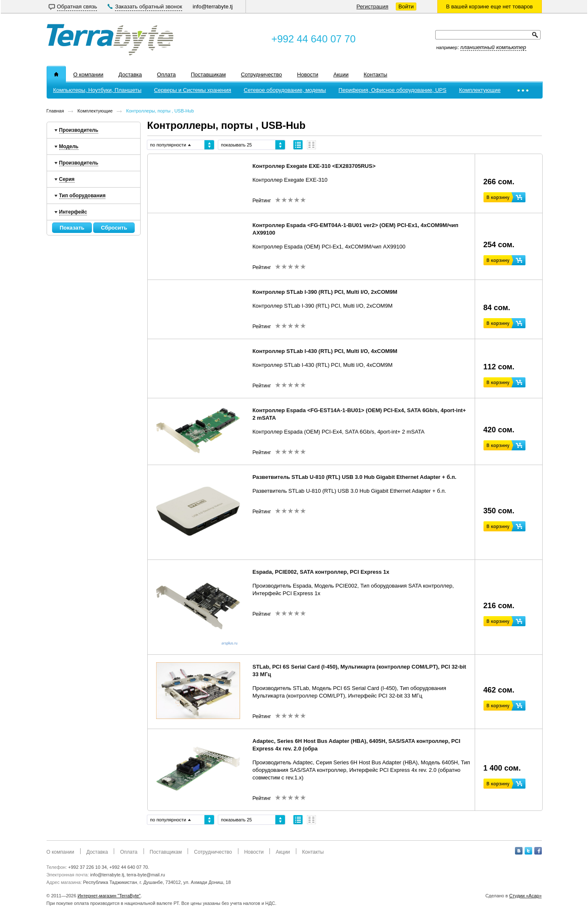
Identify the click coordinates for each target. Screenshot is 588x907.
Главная (55, 111)
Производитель (79, 130)
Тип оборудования (82, 196)
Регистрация (372, 7)
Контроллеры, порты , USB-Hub (160, 111)
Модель (69, 146)
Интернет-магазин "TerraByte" (109, 896)
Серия (67, 179)
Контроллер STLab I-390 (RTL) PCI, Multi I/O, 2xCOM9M (325, 292)
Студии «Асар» (525, 896)
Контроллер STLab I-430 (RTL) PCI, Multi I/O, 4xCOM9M (325, 351)
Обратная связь (77, 7)
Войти (406, 7)
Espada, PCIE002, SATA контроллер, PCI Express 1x (321, 572)
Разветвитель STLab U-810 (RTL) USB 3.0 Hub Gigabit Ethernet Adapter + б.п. (355, 477)
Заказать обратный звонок (149, 7)
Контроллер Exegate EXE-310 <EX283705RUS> (314, 166)
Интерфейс (73, 212)
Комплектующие (95, 111)
